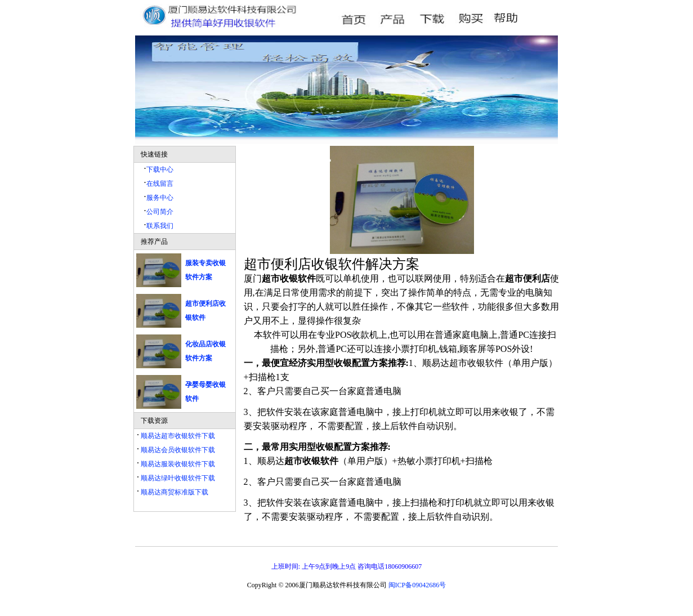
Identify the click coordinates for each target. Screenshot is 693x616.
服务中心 (160, 198)
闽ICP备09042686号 (417, 585)
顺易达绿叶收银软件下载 (177, 478)
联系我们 (160, 226)
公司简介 (160, 212)
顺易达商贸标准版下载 (174, 492)
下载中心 (160, 169)
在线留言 (160, 184)
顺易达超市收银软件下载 (177, 436)
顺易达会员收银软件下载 (177, 450)
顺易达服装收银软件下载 (177, 464)
